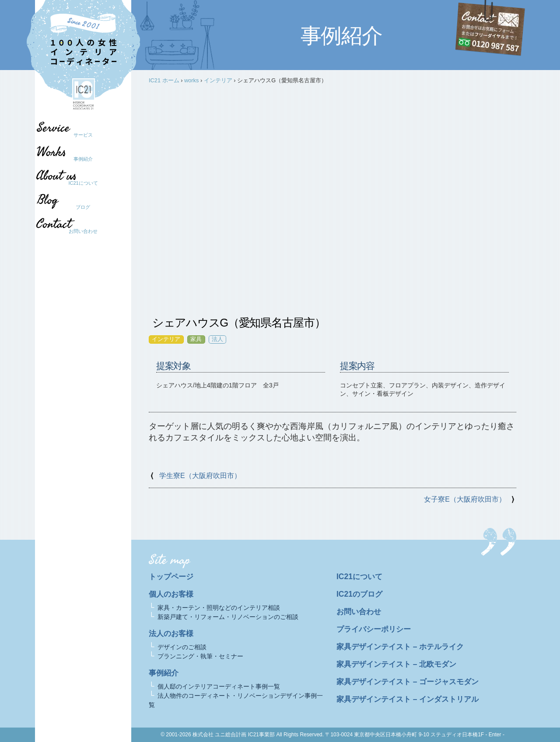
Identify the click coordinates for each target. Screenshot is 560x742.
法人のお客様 (172, 633)
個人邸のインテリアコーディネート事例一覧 (219, 686)
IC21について (83, 183)
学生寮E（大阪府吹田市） (200, 476)
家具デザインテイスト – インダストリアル (412, 699)
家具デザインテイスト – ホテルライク (404, 647)
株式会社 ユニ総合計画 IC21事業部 (234, 735)
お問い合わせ (83, 231)
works (191, 80)
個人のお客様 (172, 594)
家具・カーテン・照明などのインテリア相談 (219, 608)
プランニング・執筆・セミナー (200, 656)
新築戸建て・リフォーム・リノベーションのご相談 (228, 617)
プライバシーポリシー (376, 629)
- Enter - (495, 735)
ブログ (79, 207)
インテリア (218, 80)
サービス (83, 135)
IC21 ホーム (164, 80)
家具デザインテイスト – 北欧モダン (400, 664)
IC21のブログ (360, 594)
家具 (196, 339)
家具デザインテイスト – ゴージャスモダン (412, 682)
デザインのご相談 (182, 647)
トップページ (172, 577)
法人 (217, 339)
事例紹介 (83, 159)
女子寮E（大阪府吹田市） (465, 499)
